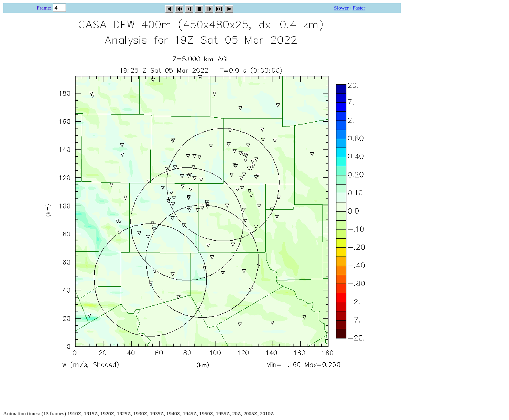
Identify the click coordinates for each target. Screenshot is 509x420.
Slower (341, 8)
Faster (359, 8)
